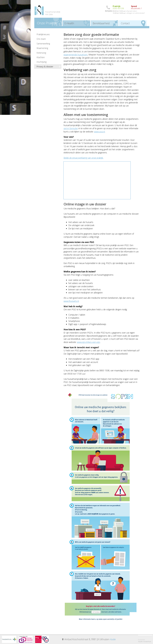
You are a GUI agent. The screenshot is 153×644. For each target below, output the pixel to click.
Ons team (41, 39)
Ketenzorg (41, 53)
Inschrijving (42, 62)
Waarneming (42, 48)
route (113, 639)
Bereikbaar (106, 23)
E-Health (77, 23)
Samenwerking (43, 44)
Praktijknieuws (43, 34)
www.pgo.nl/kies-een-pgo (89, 342)
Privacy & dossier (45, 67)
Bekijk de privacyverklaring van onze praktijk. (83, 158)
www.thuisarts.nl (71, 301)
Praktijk (49, 22)
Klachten (41, 57)
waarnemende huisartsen (76, 55)
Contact (134, 23)
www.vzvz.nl (100, 132)
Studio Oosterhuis (145, 641)
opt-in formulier (71, 128)
